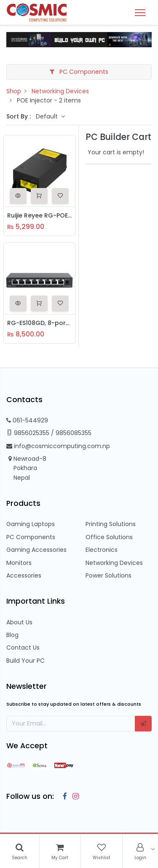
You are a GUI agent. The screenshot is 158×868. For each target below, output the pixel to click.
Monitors (19, 563)
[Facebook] (63, 796)
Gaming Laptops (31, 524)
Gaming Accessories (36, 550)
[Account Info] (140, 851)
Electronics (102, 550)
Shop (14, 91)
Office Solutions (109, 537)
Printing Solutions (111, 524)
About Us (19, 622)
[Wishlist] (102, 851)
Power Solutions (108, 575)
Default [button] (48, 116)
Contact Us (23, 648)
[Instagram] (74, 796)
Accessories (24, 575)
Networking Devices (60, 91)
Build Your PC (25, 661)
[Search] (20, 851)
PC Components (79, 72)
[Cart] (60, 851)
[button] (18, 196)
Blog (12, 635)
